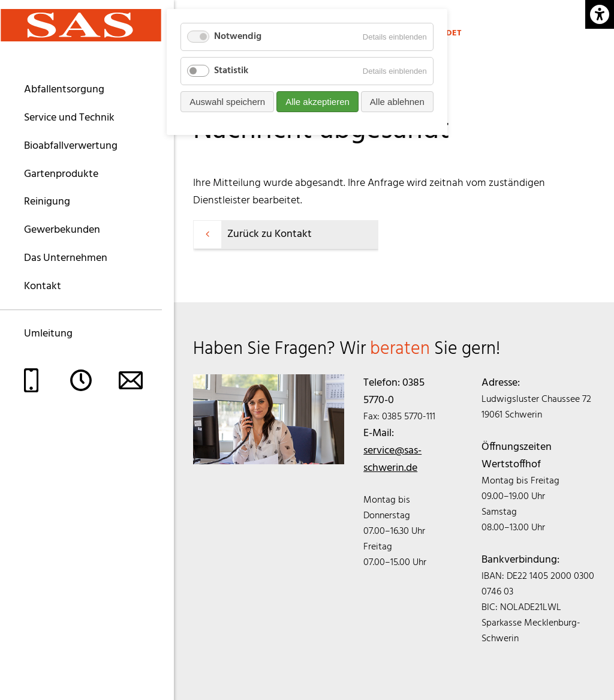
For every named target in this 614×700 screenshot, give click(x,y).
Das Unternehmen (66, 258)
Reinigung (47, 202)
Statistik (231, 71)
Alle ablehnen (397, 102)
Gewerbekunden (62, 230)
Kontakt (43, 286)
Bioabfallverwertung (71, 146)
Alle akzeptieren (317, 102)
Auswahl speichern (227, 102)
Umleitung (48, 334)
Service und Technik (69, 118)
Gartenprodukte (61, 174)
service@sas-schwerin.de (392, 459)
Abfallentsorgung (64, 90)
